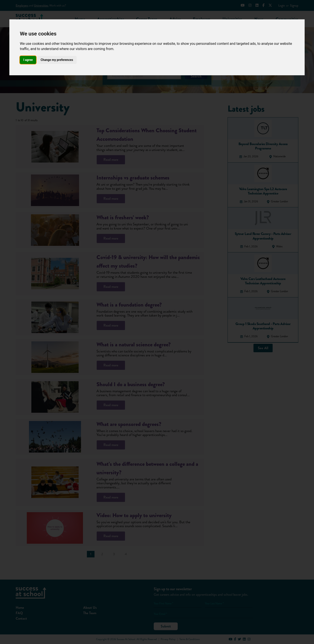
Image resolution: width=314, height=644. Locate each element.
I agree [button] (28, 60)
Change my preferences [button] (57, 60)
